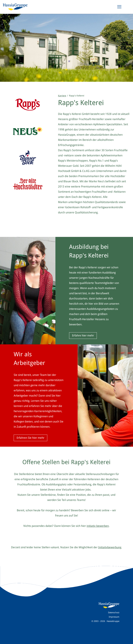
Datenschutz (114, 613)
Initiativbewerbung (110, 547)
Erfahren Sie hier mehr (30, 438)
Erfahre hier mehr (83, 335)
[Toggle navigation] (119, 7)
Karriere (62, 96)
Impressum (114, 617)
